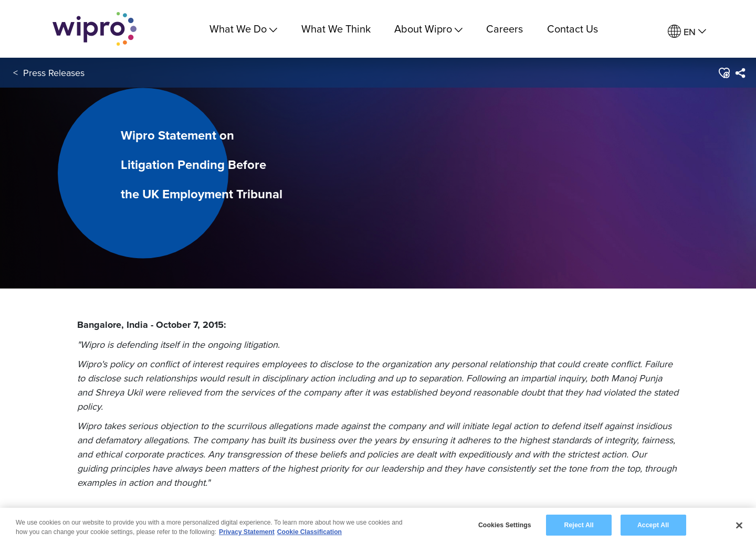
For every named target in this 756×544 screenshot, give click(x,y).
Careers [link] (505, 29)
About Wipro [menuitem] (428, 29)
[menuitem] (687, 32)
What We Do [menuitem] (243, 29)
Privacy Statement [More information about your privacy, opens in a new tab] (247, 533)
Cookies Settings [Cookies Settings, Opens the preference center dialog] (505, 526)
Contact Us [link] (573, 29)
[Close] (739, 526)
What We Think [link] (336, 29)
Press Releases (54, 73)
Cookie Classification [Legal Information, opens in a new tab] (309, 533)
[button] (724, 73)
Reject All (579, 526)
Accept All (653, 526)
